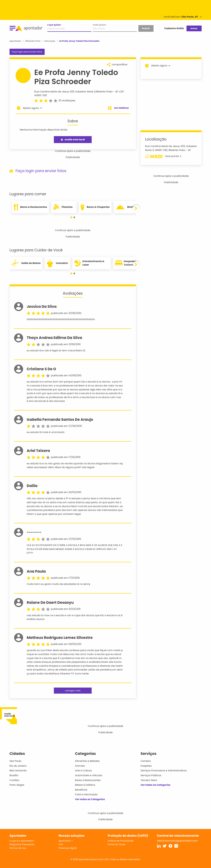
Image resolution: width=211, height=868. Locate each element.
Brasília (14, 775)
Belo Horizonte (18, 771)
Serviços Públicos (151, 775)
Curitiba (14, 780)
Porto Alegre (17, 785)
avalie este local (73, 140)
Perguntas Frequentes (22, 844)
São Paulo (16, 761)
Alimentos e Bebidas (87, 761)
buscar (146, 28)
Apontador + (66, 841)
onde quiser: (100, 25)
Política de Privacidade (121, 841)
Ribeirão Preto (104, 92)
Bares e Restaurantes (88, 780)
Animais (80, 766)
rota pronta (163, 156)
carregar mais (73, 691)
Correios (146, 761)
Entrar (194, 28)
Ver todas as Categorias (90, 799)
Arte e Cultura (83, 771)
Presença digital (68, 848)
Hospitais (146, 766)
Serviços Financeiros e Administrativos (164, 771)
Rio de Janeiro (18, 766)
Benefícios (81, 790)
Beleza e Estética (85, 785)
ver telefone (121, 108)
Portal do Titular (117, 844)
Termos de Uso (18, 848)
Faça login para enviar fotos (27, 52)
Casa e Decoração (86, 794)
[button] (71, 217)
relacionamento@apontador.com (177, 841)
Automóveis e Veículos (89, 775)
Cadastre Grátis (174, 28)
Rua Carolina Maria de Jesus (52, 92)
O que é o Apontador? (22, 841)
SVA (61, 844)
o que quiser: (54, 25)
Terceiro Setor (149, 780)
